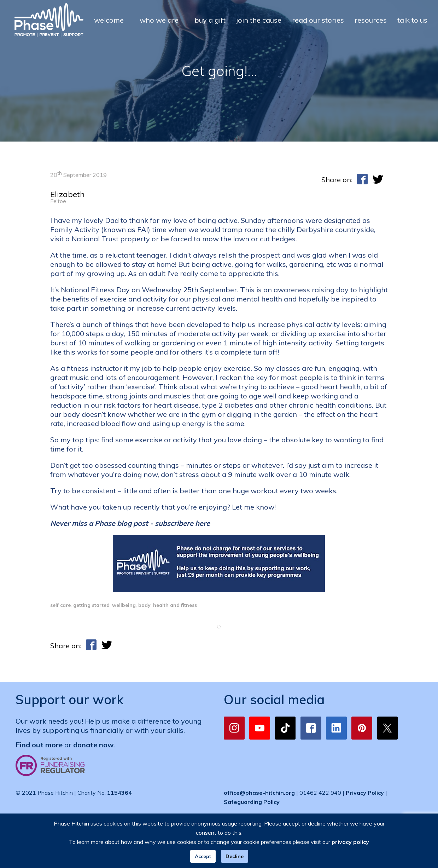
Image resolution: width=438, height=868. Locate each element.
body (144, 605)
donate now (94, 745)
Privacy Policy (365, 793)
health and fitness (175, 605)
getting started (91, 605)
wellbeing (124, 605)
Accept (203, 856)
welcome (109, 20)
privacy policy (350, 842)
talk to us (412, 20)
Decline (235, 856)
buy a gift (210, 20)
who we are (159, 20)
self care (60, 605)
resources (371, 20)
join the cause (259, 20)
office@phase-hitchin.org (259, 793)
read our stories (318, 20)
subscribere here (182, 523)
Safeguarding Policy (252, 802)
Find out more (39, 745)
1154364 (119, 793)
